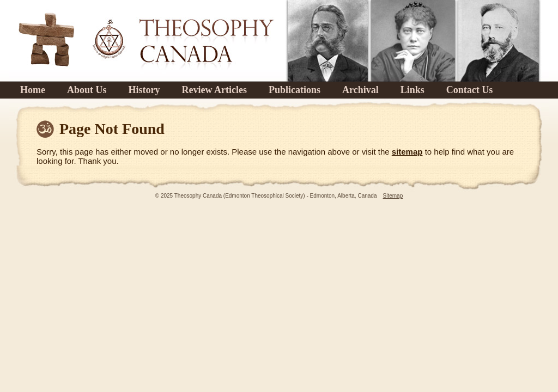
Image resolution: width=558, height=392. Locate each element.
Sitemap (393, 196)
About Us (87, 90)
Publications (295, 90)
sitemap (407, 152)
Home (33, 90)
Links (413, 90)
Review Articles (214, 90)
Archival (360, 90)
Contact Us (470, 90)
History (144, 90)
